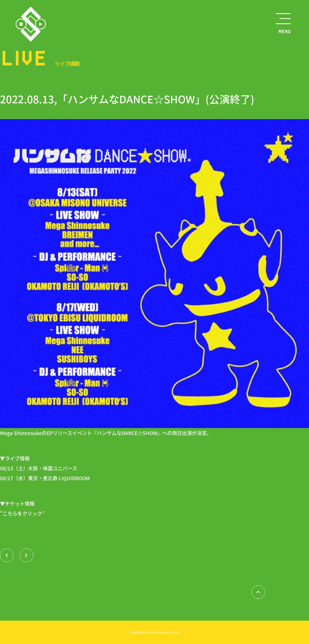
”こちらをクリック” (22, 513)
